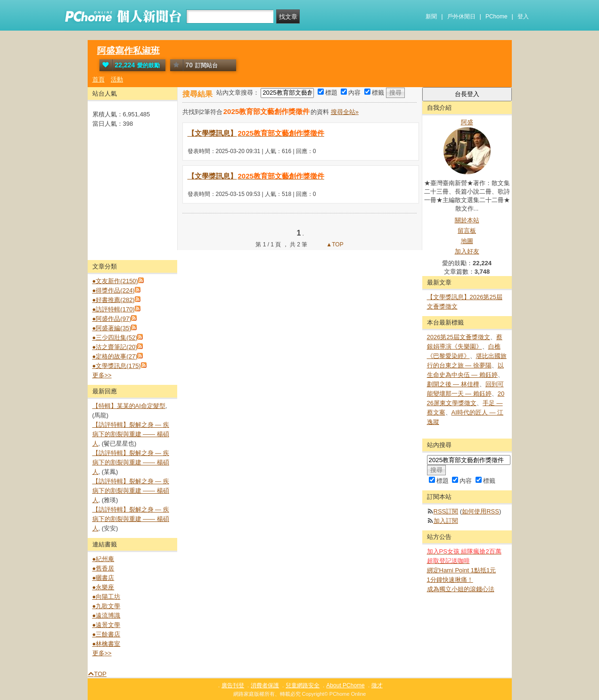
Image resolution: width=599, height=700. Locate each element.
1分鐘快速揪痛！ (450, 580)
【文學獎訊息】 (256, 133)
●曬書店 (103, 578)
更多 (102, 375)
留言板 (467, 231)
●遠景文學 (107, 625)
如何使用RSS (480, 511)
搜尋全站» (345, 112)
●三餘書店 (107, 634)
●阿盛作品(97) (112, 319)
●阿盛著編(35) (112, 328)
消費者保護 (265, 685)
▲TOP (334, 244)
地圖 (467, 241)
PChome (496, 16)
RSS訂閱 (446, 511)
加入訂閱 (446, 521)
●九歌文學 (107, 606)
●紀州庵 (103, 559)
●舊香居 (103, 568)
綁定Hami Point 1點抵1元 (462, 570)
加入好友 (467, 251)
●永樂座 (103, 587)
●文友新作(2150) (115, 281)
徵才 (377, 685)
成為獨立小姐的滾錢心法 (461, 589)
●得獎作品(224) (114, 290)
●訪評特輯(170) (114, 309)
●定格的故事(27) (115, 356)
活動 (117, 79)
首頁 (98, 79)
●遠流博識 (107, 615)
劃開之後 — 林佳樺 (453, 384)
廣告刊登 (233, 685)
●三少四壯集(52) (115, 338)
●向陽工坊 (107, 597)
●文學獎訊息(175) (117, 366)
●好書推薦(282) (114, 300)
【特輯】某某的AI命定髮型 (129, 406)
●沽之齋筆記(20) (115, 347)
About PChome (345, 685)
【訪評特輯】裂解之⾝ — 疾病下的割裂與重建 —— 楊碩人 (131, 434)
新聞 (431, 16)
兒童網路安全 (303, 685)
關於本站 (467, 220)
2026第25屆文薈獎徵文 (459, 337)
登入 (523, 16)
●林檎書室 (107, 644)
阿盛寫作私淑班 (128, 51)
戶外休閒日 (461, 16)
